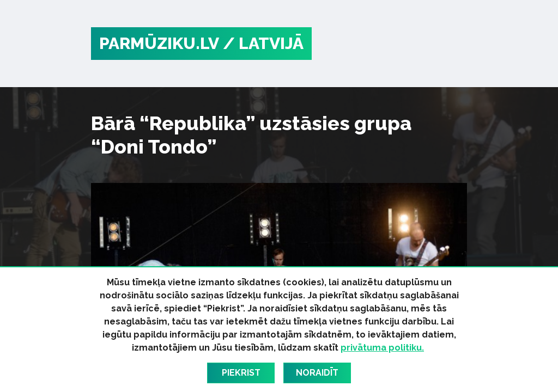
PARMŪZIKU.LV (159, 43)
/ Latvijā (263, 43)
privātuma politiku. (382, 348)
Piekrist (241, 373)
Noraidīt (317, 373)
